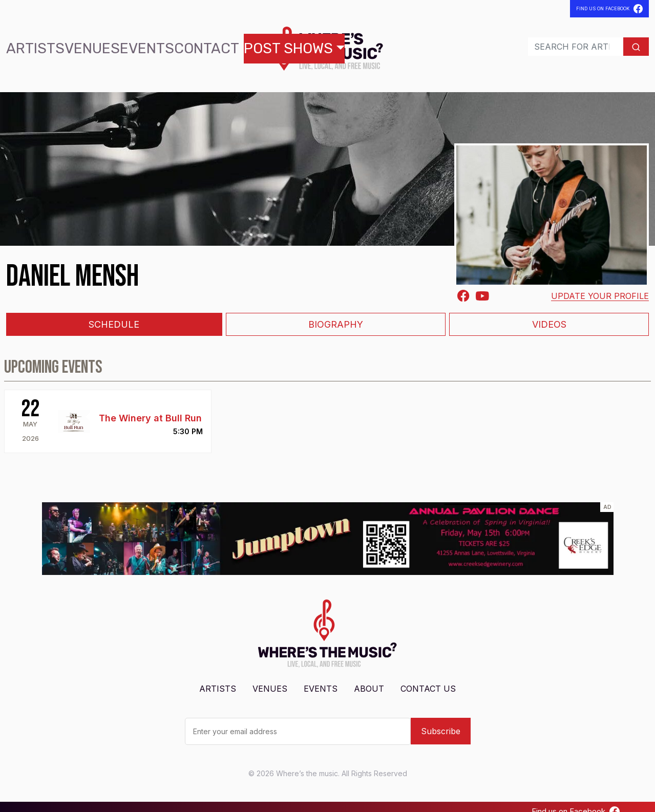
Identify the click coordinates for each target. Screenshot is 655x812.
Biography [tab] (336, 316)
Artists (27, 44)
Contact (148, 44)
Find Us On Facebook (609, 9)
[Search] (554, 42)
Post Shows (205, 44)
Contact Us (428, 679)
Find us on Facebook (576, 802)
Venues (67, 44)
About (369, 679)
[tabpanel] (327, 396)
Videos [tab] (549, 316)
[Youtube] (482, 286)
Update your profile (600, 287)
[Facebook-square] (463, 287)
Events (106, 44)
